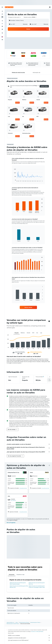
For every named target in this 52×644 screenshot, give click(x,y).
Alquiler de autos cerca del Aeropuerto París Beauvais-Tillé (19, 587)
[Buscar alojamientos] (2, 14)
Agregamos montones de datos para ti (29, 638)
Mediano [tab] (23, 333)
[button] (2, 7)
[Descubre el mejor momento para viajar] (2, 26)
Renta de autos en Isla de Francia (13, 624)
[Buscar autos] (2, 17)
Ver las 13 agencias (11, 523)
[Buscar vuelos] (2, 11)
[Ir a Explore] (2, 21)
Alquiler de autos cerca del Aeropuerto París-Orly (37, 583)
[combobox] (15, 17)
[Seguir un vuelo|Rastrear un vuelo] (2, 24)
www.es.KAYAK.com (10, 622)
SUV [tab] (33, 333)
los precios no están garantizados (37, 631)
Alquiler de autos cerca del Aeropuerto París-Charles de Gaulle (18, 583)
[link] (28, 307)
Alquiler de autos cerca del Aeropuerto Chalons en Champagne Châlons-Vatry (37, 587)
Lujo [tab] (41, 333)
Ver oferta (17, 103)
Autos (17, 622)
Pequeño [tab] (17, 333)
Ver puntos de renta (23, 488)
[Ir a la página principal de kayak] (9, 7)
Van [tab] (37, 333)
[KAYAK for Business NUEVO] (2, 29)
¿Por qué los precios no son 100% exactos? (29, 640)
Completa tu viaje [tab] (20, 575)
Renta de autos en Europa (24, 622)
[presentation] (49, 465)
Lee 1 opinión (13, 500)
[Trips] (2, 33)
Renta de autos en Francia (35, 622)
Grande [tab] (28, 333)
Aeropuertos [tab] (12, 575)
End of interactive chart (13, 181)
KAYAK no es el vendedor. (29, 635)
